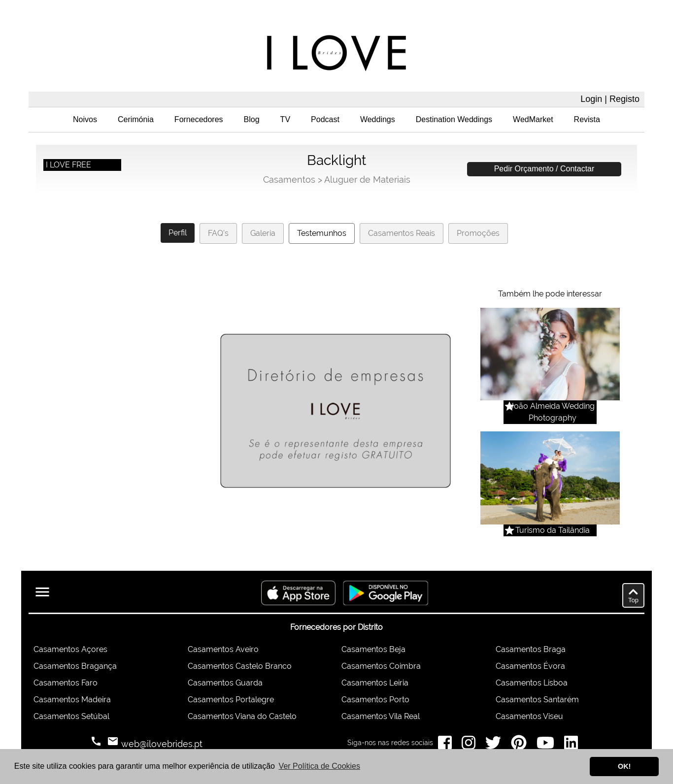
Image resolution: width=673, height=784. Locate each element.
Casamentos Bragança (75, 666)
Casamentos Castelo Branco (240, 666)
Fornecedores (199, 119)
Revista (587, 119)
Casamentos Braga (531, 649)
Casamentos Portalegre (231, 700)
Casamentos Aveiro (223, 649)
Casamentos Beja (373, 649)
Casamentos (289, 180)
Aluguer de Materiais (367, 180)
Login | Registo (610, 99)
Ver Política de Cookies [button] (320, 766)
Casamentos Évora (530, 666)
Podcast (325, 119)
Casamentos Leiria (375, 683)
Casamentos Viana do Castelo (242, 716)
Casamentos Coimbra (381, 666)
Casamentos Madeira (72, 700)
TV (285, 119)
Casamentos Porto (375, 700)
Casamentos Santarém (537, 700)
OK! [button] (624, 766)
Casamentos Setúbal (71, 716)
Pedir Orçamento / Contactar (544, 169)
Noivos (85, 119)
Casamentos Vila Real (381, 716)
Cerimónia (136, 119)
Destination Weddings (454, 119)
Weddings (378, 119)
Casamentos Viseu (529, 716)
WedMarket (533, 119)
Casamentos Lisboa (532, 683)
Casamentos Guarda (225, 683)
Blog (252, 119)
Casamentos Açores (70, 649)
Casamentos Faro (66, 683)
